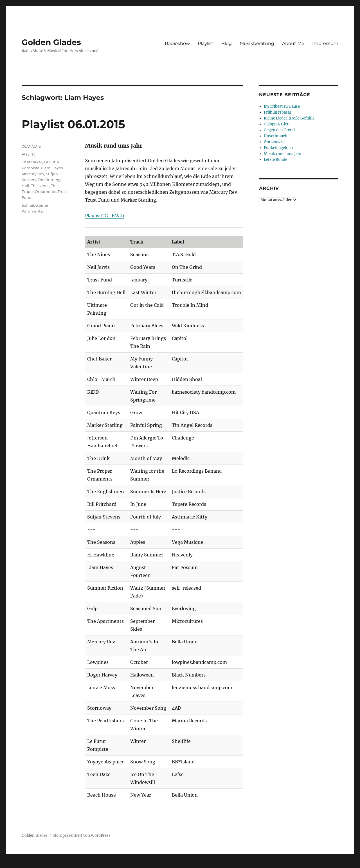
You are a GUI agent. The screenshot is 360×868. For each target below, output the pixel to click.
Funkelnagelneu (278, 148)
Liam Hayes (52, 168)
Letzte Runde (275, 160)
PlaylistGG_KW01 (105, 216)
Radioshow (177, 43)
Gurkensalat (275, 142)
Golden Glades (51, 42)
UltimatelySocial (226, 864)
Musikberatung (257, 43)
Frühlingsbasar (278, 112)
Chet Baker (32, 162)
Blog (227, 43)
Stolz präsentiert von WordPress (82, 836)
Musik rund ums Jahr (283, 154)
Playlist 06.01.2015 (73, 124)
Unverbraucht (276, 136)
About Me (293, 43)
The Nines (40, 186)
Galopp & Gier (276, 124)
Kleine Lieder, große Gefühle (289, 118)
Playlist (206, 43)
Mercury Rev (33, 174)
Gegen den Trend (279, 130)
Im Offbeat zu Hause (282, 106)
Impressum (325, 43)
